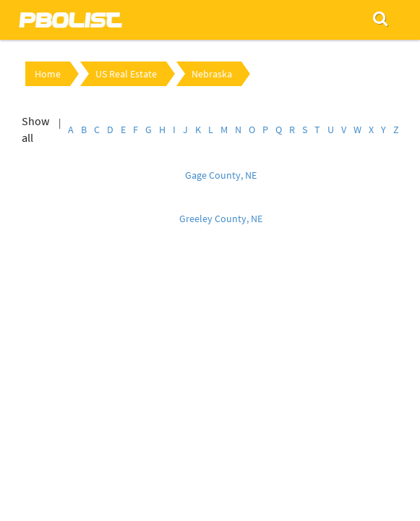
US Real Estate (126, 74)
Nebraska (212, 74)
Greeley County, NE (221, 219)
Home (48, 74)
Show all (35, 129)
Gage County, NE (221, 175)
